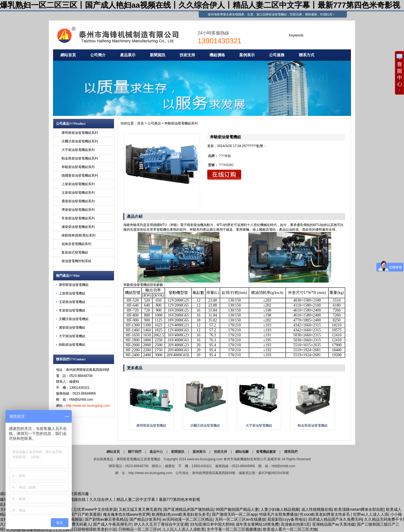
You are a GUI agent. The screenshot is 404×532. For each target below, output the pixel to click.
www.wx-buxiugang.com (205, 459)
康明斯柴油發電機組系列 (80, 133)
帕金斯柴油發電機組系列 (80, 158)
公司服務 (277, 55)
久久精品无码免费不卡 (384, 519)
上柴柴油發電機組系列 (78, 184)
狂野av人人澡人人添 (371, 514)
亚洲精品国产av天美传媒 (333, 524)
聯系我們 (291, 452)
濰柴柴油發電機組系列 (78, 227)
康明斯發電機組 (128, 459)
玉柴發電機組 (150, 459)
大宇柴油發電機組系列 (78, 150)
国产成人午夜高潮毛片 (112, 524)
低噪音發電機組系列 (76, 244)
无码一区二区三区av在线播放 (240, 519)
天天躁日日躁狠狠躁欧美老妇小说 (87, 529)
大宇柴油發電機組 (72, 336)
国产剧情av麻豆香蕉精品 (106, 519)
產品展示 (128, 55)
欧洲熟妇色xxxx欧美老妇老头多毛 (181, 514)
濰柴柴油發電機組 (72, 328)
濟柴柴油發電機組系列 (78, 210)
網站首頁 (68, 55)
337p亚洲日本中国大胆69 (212, 524)
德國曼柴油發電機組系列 (80, 175)
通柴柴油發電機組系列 (78, 201)
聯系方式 (307, 55)
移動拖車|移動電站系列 (79, 235)
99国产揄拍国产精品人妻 (237, 509)
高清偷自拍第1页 (295, 524)
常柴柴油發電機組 (72, 310)
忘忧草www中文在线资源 (95, 509)
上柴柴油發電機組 (72, 293)
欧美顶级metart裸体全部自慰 (359, 509)
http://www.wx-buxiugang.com (88, 406)
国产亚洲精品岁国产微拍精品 (188, 509)
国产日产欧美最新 (85, 514)
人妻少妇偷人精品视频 (280, 509)
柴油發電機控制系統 (76, 261)
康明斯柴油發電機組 (74, 285)
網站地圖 (242, 452)
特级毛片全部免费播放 (278, 514)
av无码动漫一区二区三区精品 (188, 519)
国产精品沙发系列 (145, 519)
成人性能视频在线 (317, 509)
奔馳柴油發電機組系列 (78, 167)
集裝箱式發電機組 (75, 252)
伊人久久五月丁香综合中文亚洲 (161, 524)
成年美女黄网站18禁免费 (257, 524)
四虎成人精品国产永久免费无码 (335, 519)
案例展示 (247, 55)
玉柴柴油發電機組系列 (78, 193)
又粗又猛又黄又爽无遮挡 (140, 509)
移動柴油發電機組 (72, 345)
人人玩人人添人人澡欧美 (184, 529)
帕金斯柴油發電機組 (313, 425)
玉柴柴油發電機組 (72, 302)
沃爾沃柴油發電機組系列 (80, 141)
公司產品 (154, 123)
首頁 (140, 123)
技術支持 (187, 55)
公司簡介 (98, 55)
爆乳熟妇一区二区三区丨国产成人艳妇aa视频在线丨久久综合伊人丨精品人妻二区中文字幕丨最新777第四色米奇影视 (200, 5)
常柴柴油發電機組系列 (78, 218)
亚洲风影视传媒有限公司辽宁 (31, 529)
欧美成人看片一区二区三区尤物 (290, 529)
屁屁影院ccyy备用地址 (287, 519)
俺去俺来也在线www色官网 (126, 514)
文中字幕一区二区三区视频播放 (234, 529)
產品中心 (156, 452)
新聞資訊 (158, 55)
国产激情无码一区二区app (234, 514)
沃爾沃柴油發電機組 (74, 319)
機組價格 (217, 55)
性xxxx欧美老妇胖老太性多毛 (325, 514)
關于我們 (135, 452)
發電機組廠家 (266, 452)
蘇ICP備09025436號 (274, 473)
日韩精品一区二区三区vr (139, 529)
